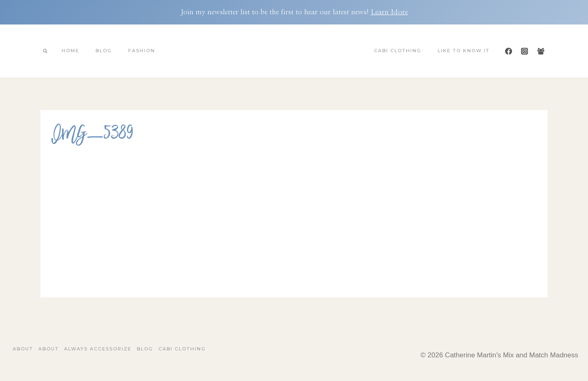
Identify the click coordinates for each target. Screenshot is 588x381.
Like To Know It (464, 51)
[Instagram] (525, 51)
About (23, 349)
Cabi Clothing (398, 51)
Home (70, 51)
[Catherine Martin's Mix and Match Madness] (294, 51)
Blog (104, 51)
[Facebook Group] (541, 51)
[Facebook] (509, 51)
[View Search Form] (45, 51)
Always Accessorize (98, 349)
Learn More (389, 12)
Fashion (142, 51)
